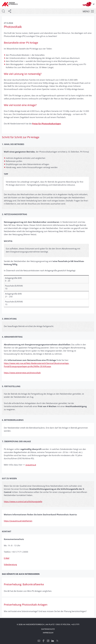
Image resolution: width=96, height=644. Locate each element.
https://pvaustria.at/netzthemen (18, 521)
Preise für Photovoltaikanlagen (47, 124)
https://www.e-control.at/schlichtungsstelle (23, 501)
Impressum (48, 633)
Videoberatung (10, 564)
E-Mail (7, 558)
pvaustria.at (31, 465)
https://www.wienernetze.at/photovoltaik (22, 373)
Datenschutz (48, 629)
